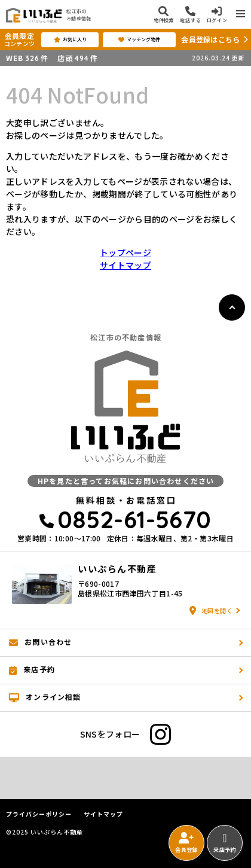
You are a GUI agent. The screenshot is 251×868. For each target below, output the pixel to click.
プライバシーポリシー (39, 814)
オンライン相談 (45, 697)
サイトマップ (125, 265)
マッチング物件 (139, 39)
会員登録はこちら (210, 39)
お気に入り (70, 39)
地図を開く (211, 610)
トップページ (125, 252)
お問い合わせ (40, 642)
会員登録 (186, 843)
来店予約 (224, 843)
